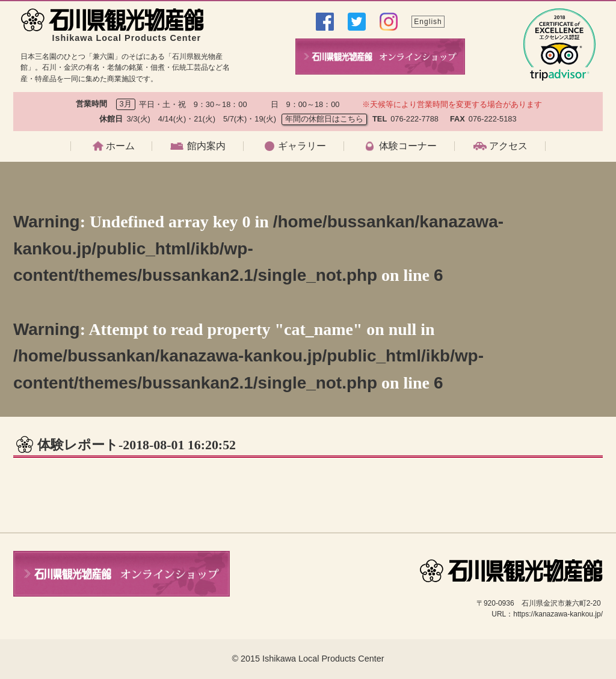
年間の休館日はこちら (324, 119)
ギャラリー (302, 146)
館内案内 (206, 146)
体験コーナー (408, 146)
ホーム (120, 146)
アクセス (508, 146)
